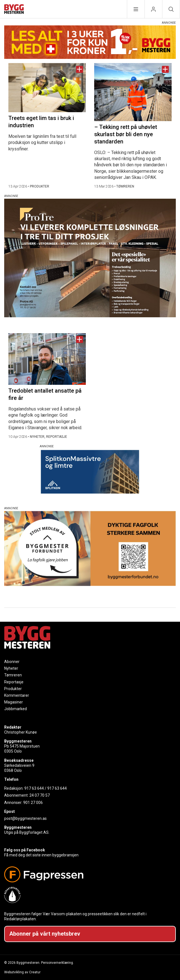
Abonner (12, 662)
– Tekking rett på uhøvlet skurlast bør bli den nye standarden (126, 134)
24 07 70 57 (40, 795)
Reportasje (14, 682)
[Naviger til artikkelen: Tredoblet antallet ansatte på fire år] (47, 359)
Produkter (13, 689)
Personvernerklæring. (57, 963)
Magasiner (14, 702)
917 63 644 (34, 788)
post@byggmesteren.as (25, 818)
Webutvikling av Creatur (22, 972)
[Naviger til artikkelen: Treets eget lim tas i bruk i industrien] (47, 88)
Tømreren (13, 675)
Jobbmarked (16, 709)
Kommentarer (17, 695)
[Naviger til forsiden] (14, 10)
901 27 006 (33, 803)
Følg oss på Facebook (25, 850)
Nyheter (11, 668)
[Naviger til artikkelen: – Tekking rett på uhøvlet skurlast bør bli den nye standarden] (133, 92)
